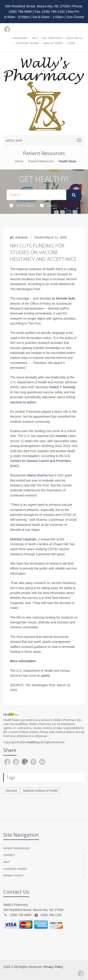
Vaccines (11, 791)
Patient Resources (41, 161)
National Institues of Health (40, 791)
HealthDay (33, 742)
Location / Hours (27, 43)
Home (19, 161)
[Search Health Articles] (36, 195)
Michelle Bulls (66, 298)
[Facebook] (7, 29)
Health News (22, 205)
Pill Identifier (52, 38)
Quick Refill (74, 38)
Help (35, 38)
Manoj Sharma (37, 475)
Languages (20, 38)
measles (61, 436)
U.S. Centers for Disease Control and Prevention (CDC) (40, 461)
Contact (9, 855)
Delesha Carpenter (23, 539)
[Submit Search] (74, 195)
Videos (49, 205)
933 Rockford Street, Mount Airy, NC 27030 (37, 6)
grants (46, 676)
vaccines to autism (23, 402)
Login (71, 43)
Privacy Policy (14, 876)
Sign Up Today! (53, 43)
